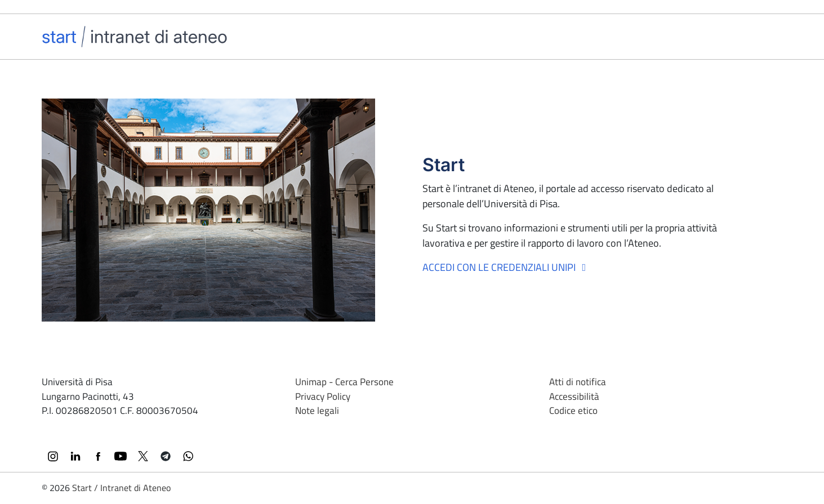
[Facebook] (98, 456)
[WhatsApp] (188, 456)
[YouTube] (121, 456)
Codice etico (573, 411)
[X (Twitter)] (143, 456)
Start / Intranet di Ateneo (121, 488)
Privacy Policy (323, 396)
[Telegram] (166, 456)
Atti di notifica (578, 382)
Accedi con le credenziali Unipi (507, 267)
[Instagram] (53, 456)
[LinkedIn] (75, 456)
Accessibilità (574, 396)
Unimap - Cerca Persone (344, 382)
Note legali (317, 411)
